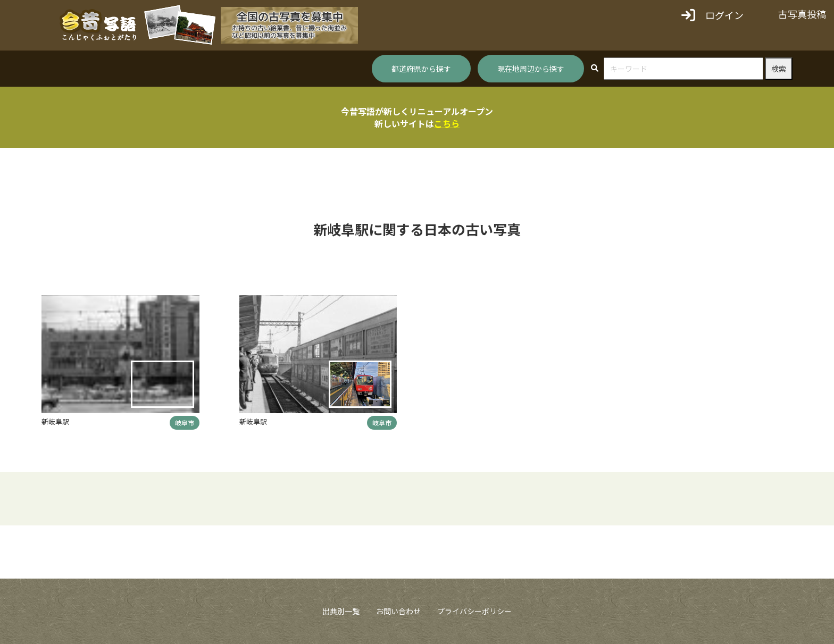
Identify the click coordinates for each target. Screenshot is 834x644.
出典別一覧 (341, 611)
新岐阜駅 (55, 421)
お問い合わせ (398, 611)
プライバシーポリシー (474, 611)
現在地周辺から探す (531, 69)
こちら (447, 123)
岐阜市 (185, 423)
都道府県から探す (421, 69)
